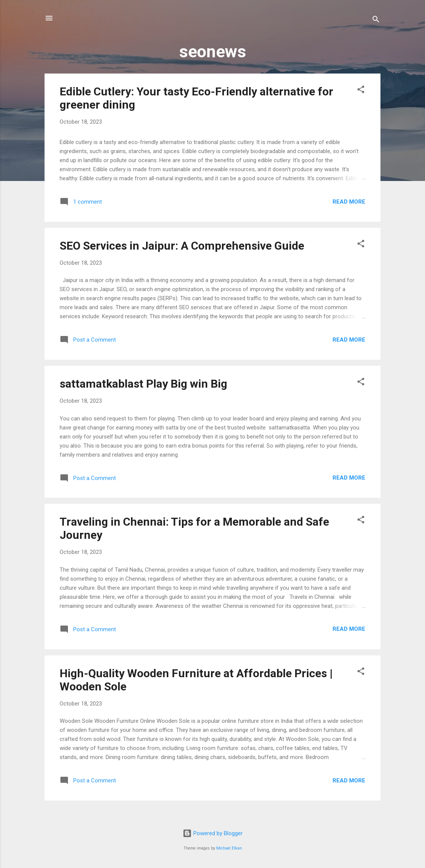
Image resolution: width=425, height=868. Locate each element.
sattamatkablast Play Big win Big (143, 384)
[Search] (376, 21)
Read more (349, 202)
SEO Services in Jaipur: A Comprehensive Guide (182, 246)
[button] (361, 91)
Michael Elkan (229, 848)
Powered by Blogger (213, 833)
